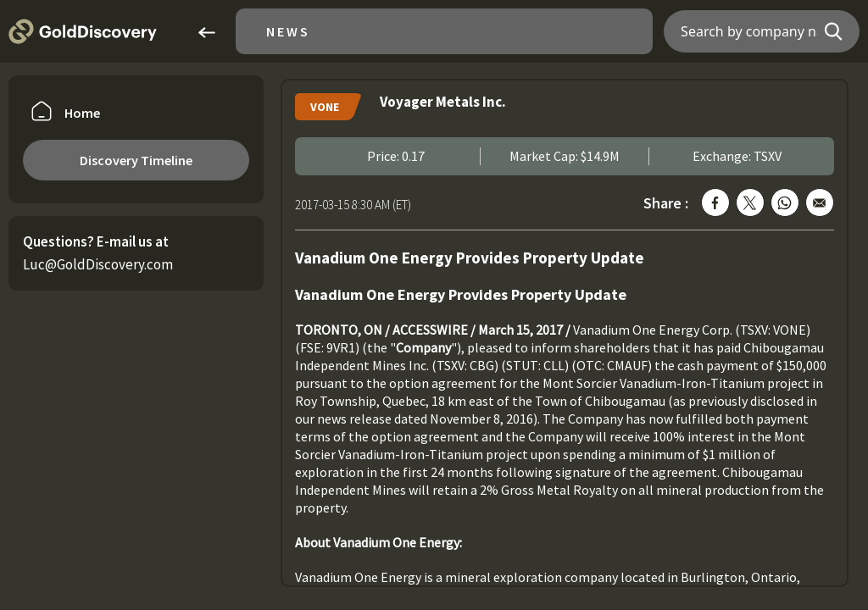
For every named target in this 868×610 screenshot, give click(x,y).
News (288, 31)
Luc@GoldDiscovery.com (98, 264)
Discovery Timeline (136, 160)
